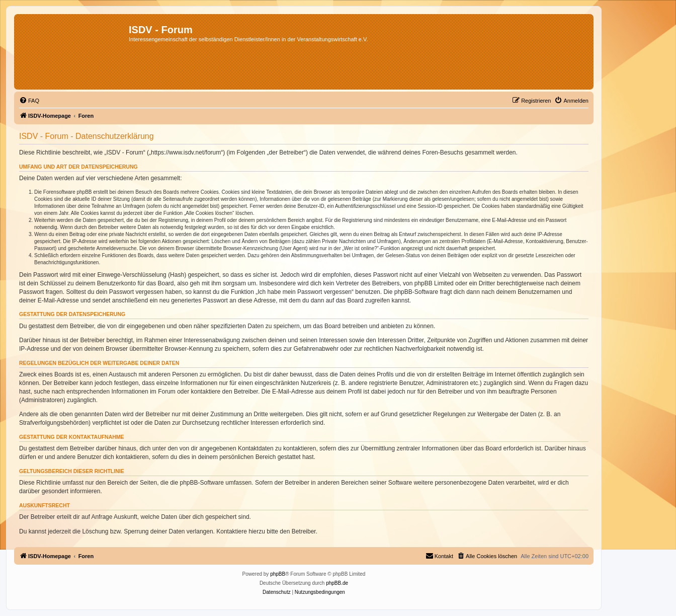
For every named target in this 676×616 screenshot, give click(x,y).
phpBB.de (337, 583)
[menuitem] (29, 101)
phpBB (278, 574)
